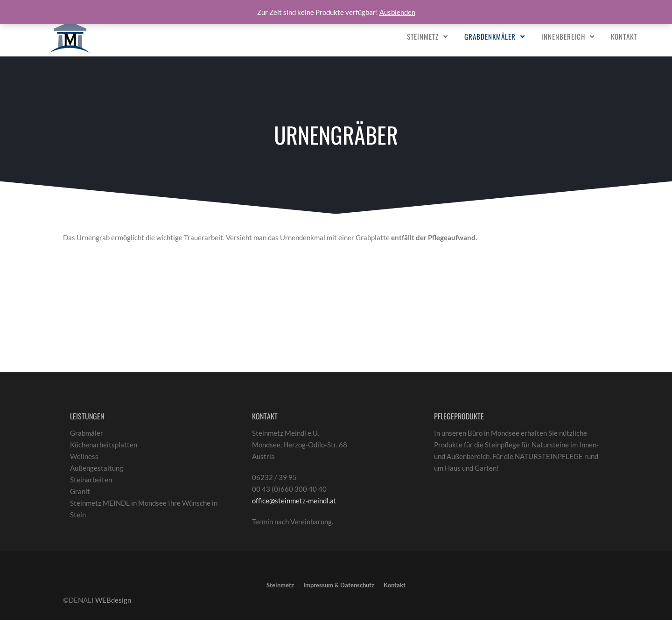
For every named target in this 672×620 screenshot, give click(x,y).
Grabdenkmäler (490, 36)
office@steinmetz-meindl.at (294, 501)
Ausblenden (397, 12)
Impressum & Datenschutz (339, 585)
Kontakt (624, 36)
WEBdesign (113, 600)
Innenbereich (563, 36)
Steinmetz (423, 36)
